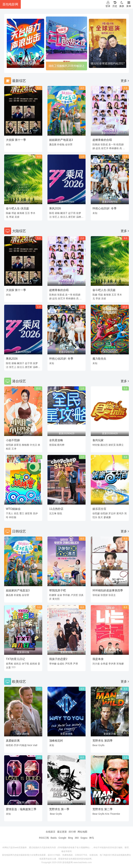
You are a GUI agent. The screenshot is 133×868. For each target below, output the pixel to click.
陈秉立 (120, 445)
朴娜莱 (53, 595)
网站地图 (82, 832)
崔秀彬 (10, 664)
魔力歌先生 (99, 359)
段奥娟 (96, 144)
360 (77, 838)
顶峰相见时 (56, 741)
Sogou (84, 838)
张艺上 (56, 217)
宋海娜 (120, 664)
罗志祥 (112, 513)
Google (62, 838)
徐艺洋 (105, 148)
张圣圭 (112, 595)
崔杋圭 (17, 664)
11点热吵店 (56, 509)
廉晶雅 (53, 144)
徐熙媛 (96, 513)
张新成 (104, 144)
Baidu (54, 838)
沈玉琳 (53, 513)
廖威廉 (107, 517)
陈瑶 (52, 213)
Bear (95, 745)
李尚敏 (66, 595)
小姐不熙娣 (13, 440)
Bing (70, 838)
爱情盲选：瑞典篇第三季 (21, 809)
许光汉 (33, 445)
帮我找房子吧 (57, 590)
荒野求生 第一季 (59, 809)
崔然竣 (33, 664)
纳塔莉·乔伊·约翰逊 (16, 745)
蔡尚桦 (61, 445)
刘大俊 (96, 664)
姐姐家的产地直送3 (61, 140)
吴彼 (17, 217)
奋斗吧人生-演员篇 (17, 208)
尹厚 (76, 664)
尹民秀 (69, 664)
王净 (14, 449)
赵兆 (98, 148)
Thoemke (115, 814)
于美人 (10, 513)
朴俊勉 (61, 144)
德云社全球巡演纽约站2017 (108, 63)
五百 (27, 213)
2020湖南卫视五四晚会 (25, 63)
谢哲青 (29, 513)
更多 (125, 81)
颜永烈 (104, 445)
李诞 (11, 217)
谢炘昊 (112, 445)
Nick (30, 745)
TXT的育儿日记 (15, 659)
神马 (92, 838)
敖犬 (100, 517)
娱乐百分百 (99, 509)
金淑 (60, 595)
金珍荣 (69, 144)
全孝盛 (104, 664)
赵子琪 (72, 213)
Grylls (101, 745)
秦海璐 (21, 213)
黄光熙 (56, 599)
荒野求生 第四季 (103, 741)
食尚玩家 (98, 440)
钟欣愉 (96, 445)
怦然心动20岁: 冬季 (105, 208)
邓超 (14, 213)
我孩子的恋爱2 (58, 659)
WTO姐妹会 (13, 509)
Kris (107, 814)
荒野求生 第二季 (103, 809)
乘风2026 (55, 208)
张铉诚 (96, 595)
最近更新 (62, 832)
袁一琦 (112, 144)
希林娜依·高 (116, 148)
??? (13, 667)
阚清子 (64, 213)
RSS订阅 (44, 838)
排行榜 (72, 832)
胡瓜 (16, 513)
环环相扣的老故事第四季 (108, 590)
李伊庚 (112, 664)
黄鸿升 (120, 513)
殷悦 (60, 513)
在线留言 (51, 832)
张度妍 (104, 595)
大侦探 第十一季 (16, 140)
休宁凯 (25, 664)
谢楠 (57, 213)
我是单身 (98, 659)
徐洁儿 (64, 217)
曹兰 (22, 513)
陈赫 (8, 213)
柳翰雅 (25, 445)
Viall (35, 745)
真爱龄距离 (13, 741)
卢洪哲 (74, 595)
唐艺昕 (72, 217)
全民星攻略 (56, 440)
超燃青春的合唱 (102, 140)
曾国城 (53, 445)
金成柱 (61, 664)
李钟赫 (53, 664)
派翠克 (17, 445)
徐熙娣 (10, 445)
